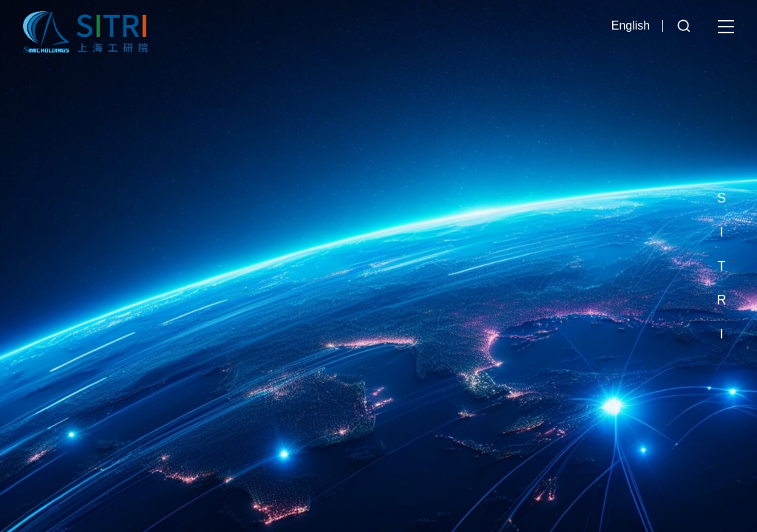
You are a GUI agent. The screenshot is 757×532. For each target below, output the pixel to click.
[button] (722, 164)
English (631, 25)
